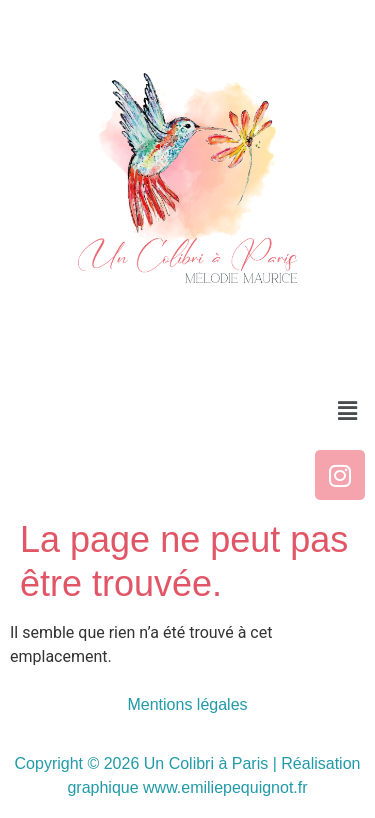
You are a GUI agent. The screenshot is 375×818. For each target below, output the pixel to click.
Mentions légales (187, 704)
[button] (348, 411)
